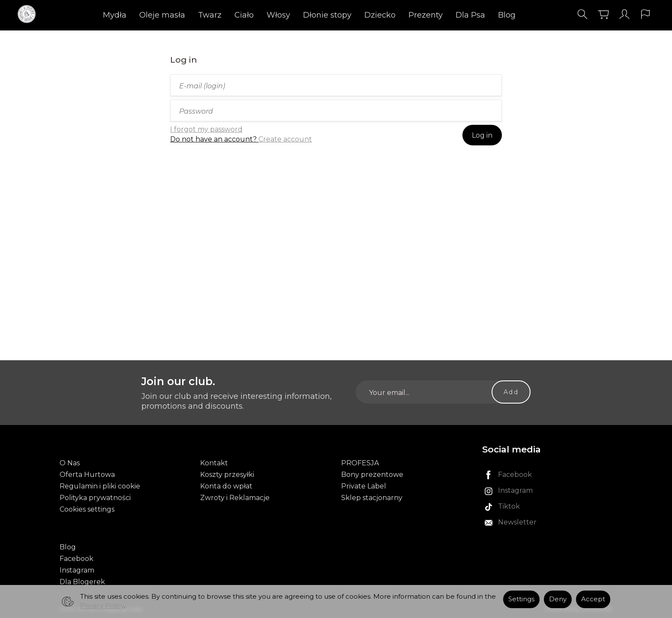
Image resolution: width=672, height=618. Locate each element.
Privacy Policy (102, 606)
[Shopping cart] (603, 14)
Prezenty (426, 15)
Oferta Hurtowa (87, 475)
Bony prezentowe (372, 475)
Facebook (76, 559)
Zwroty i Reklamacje (235, 498)
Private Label (364, 486)
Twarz (210, 15)
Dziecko (380, 15)
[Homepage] (29, 14)
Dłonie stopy (327, 15)
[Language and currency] (645, 14)
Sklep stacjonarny (372, 498)
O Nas (70, 463)
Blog (507, 15)
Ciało (244, 15)
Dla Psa (470, 15)
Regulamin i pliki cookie (100, 486)
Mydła (115, 15)
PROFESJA (360, 463)
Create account (285, 139)
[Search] (582, 14)
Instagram (77, 570)
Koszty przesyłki (227, 475)
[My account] (624, 14)
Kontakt (214, 463)
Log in (482, 135)
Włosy (278, 15)
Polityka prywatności (95, 498)
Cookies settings (87, 509)
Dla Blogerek (82, 582)
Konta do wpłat (226, 486)
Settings (521, 599)
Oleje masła (162, 15)
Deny (558, 599)
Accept (593, 599)
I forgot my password (206, 129)
